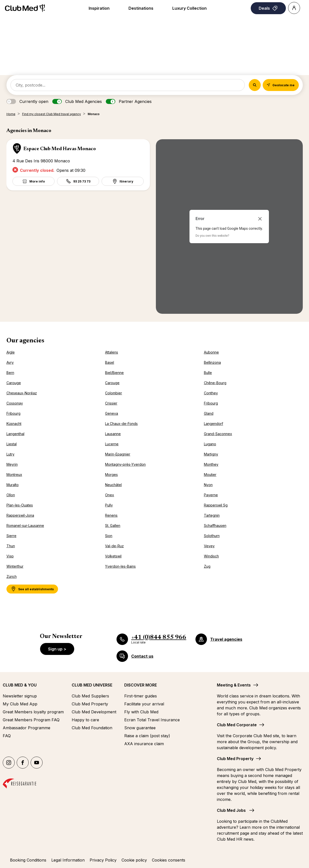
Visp (10, 556)
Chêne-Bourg (215, 383)
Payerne (211, 495)
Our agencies (25, 341)
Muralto (13, 485)
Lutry (10, 454)
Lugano (210, 444)
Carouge (14, 383)
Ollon (11, 495)
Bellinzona (212, 362)
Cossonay (15, 403)
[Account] (294, 8)
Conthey (211, 393)
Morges (111, 475)
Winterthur (15, 566)
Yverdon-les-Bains (120, 566)
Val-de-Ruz (114, 546)
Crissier (111, 403)
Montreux (14, 475)
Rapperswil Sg (216, 505)
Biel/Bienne (114, 373)
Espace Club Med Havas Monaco (60, 149)
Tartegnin (212, 515)
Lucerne (112, 444)
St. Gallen (113, 525)
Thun (11, 546)
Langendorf (214, 424)
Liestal (12, 444)
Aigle (11, 352)
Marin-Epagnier (118, 454)
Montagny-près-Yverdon (125, 464)
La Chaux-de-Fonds (121, 424)
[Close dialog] (260, 219)
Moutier (210, 475)
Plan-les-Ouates (20, 505)
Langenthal (15, 434)
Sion (109, 536)
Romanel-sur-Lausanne (25, 525)
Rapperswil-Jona (20, 515)
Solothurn (212, 536)
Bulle (208, 373)
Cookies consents (169, 860)
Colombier (114, 393)
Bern (10, 373)
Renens (111, 515)
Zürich (12, 576)
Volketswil (113, 556)
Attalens (112, 352)
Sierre (11, 536)
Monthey (211, 464)
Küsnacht (14, 424)
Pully (109, 505)
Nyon (208, 485)
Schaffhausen (215, 525)
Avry (10, 362)
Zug (207, 566)
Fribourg (211, 403)
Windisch (211, 556)
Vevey (209, 546)
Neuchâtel (113, 485)
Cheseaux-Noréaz (22, 393)
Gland (209, 413)
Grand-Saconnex (218, 434)
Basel (110, 362)
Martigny (211, 454)
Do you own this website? (212, 236)
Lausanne (113, 434)
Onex (110, 495)
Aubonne (211, 352)
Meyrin (12, 464)
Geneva (112, 413)
